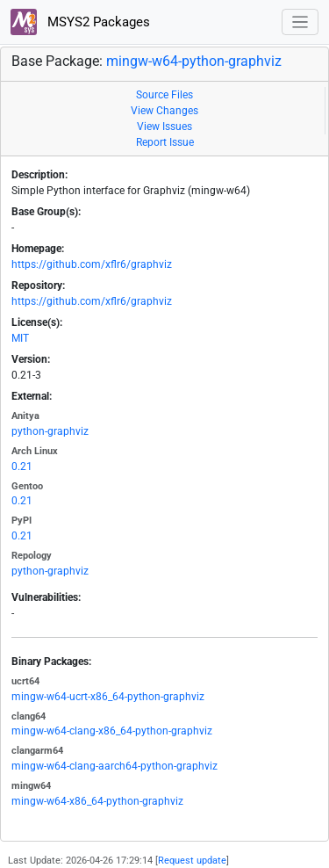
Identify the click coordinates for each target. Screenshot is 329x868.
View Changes (164, 111)
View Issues (164, 127)
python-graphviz (50, 431)
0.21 (22, 467)
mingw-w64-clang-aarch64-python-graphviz (114, 766)
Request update (192, 861)
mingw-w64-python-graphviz (194, 61)
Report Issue (165, 142)
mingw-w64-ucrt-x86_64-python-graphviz (108, 697)
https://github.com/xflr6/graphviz (92, 264)
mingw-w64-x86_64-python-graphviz (97, 801)
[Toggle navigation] (300, 22)
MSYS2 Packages (80, 22)
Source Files (164, 95)
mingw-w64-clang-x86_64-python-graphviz (112, 731)
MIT (20, 338)
